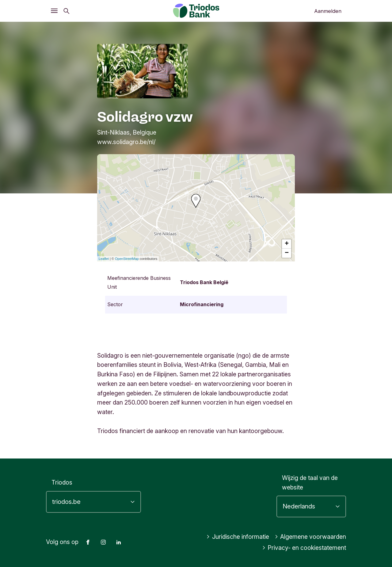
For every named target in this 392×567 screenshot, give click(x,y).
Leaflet (104, 259)
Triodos (62, 482)
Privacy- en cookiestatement (304, 548)
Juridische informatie (238, 537)
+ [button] (287, 244)
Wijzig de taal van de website (310, 483)
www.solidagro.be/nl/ (126, 142)
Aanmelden (328, 11)
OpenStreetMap (127, 259)
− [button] (287, 253)
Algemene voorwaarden (310, 537)
